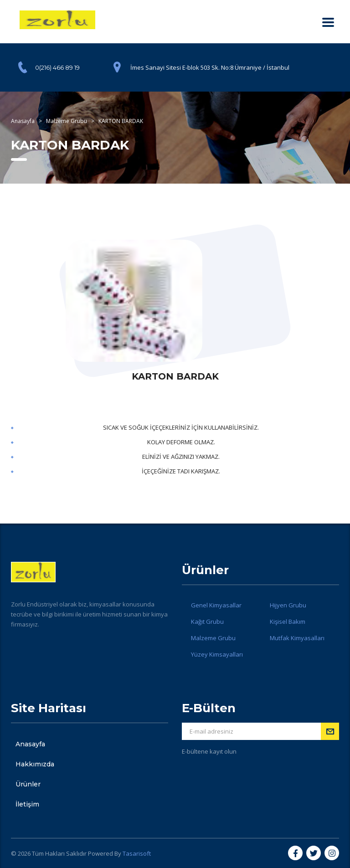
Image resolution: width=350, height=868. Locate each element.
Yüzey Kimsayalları (217, 654)
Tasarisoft (137, 853)
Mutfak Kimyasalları (297, 638)
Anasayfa (30, 744)
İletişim (27, 804)
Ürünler (28, 784)
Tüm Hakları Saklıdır (59, 853)
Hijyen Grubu (288, 605)
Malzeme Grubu (213, 638)
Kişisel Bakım (288, 621)
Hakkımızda (35, 764)
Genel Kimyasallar (216, 605)
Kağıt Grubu (207, 621)
